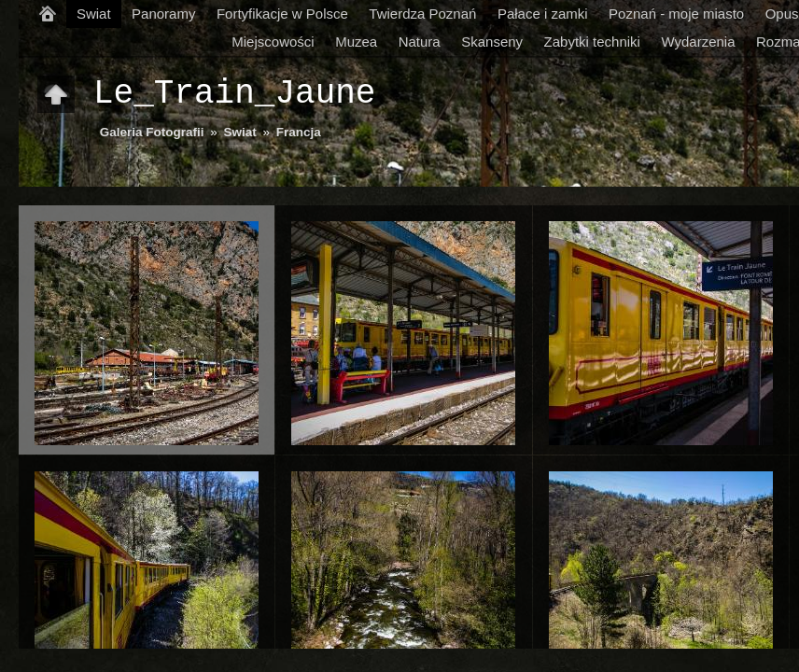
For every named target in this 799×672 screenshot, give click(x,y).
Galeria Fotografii (152, 132)
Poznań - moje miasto (676, 14)
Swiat (94, 14)
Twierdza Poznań (422, 14)
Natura (420, 42)
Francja (299, 132)
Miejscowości (273, 42)
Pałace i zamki (543, 14)
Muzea (356, 42)
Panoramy (163, 14)
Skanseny (492, 42)
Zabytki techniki (592, 42)
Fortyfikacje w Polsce (282, 14)
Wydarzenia (698, 42)
